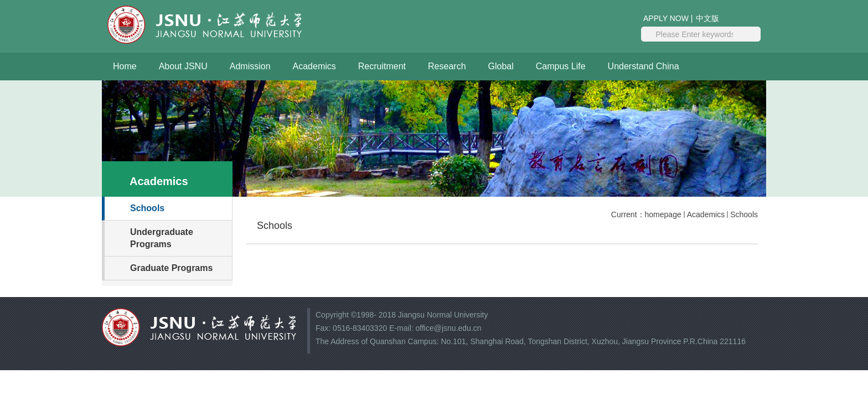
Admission (250, 66)
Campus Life (561, 66)
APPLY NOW (666, 18)
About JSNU (183, 66)
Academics (314, 66)
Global (501, 66)
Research (447, 66)
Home (125, 66)
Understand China (644, 66)
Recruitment (382, 66)
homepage (663, 214)
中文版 (707, 18)
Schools (744, 214)
